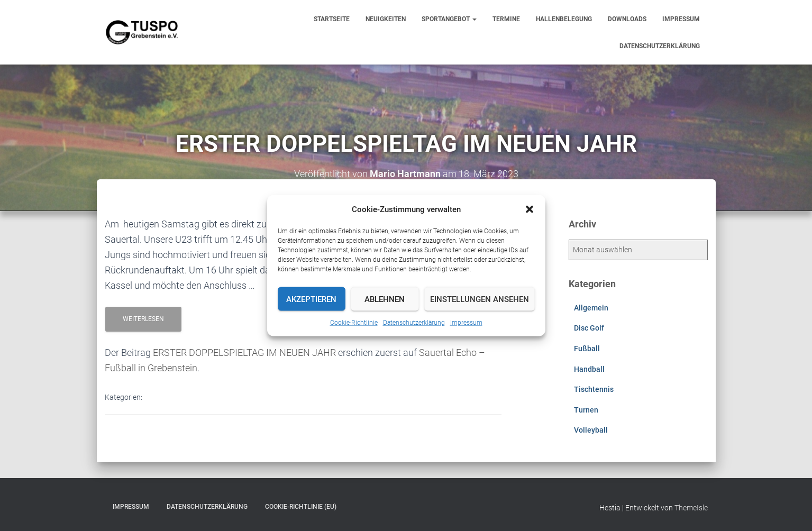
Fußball (587, 349)
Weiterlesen (143, 319)
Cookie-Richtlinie (354, 323)
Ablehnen (385, 299)
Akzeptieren (311, 299)
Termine (506, 19)
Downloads (627, 19)
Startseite (332, 19)
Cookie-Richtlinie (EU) (301, 507)
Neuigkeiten (386, 19)
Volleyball (591, 430)
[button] (530, 209)
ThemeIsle (691, 508)
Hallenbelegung (564, 19)
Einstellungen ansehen (480, 299)
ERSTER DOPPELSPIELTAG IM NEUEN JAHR (244, 353)
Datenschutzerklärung (414, 323)
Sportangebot (449, 19)
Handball (589, 369)
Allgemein (591, 308)
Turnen (586, 410)
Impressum (466, 323)
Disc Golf (589, 328)
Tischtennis (594, 389)
